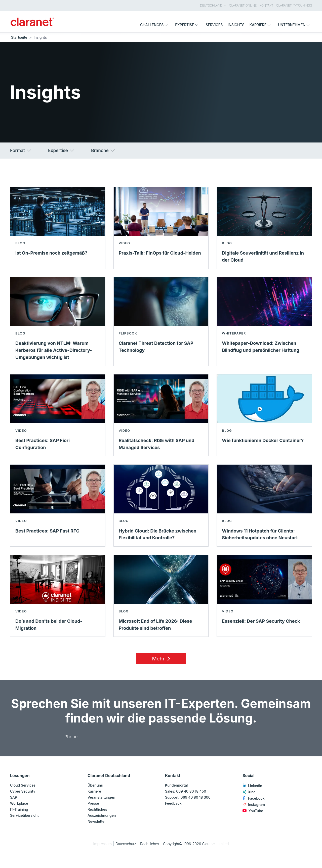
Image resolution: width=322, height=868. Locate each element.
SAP (14, 797)
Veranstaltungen (101, 797)
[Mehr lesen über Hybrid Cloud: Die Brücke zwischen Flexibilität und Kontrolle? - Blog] (161, 505)
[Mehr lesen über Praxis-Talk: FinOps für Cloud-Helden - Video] (161, 228)
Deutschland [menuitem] (213, 5)
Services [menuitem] (214, 25)
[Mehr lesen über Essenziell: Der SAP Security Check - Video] (264, 596)
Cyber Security (23, 791)
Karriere (94, 791)
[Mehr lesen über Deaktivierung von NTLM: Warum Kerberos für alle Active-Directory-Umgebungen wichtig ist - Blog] (58, 322)
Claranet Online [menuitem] (243, 5)
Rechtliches (97, 809)
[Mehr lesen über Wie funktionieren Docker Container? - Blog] (264, 415)
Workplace (19, 803)
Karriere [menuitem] (261, 25)
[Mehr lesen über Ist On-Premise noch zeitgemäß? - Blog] (58, 228)
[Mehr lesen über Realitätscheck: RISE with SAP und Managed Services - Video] (161, 415)
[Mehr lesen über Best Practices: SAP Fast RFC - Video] (58, 505)
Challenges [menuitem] (155, 25)
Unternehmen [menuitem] (295, 25)
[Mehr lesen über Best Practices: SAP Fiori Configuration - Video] (58, 415)
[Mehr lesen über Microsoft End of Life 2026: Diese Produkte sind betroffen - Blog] (161, 596)
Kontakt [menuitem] (266, 5)
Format (21, 151)
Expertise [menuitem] (188, 25)
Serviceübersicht (24, 815)
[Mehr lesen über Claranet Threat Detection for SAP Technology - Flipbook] (161, 322)
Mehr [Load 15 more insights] (162, 659)
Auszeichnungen (102, 815)
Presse (93, 803)
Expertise (62, 151)
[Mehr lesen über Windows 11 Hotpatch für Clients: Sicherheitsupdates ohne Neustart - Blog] (264, 505)
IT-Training (19, 809)
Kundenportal (176, 785)
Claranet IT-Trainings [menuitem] (294, 5)
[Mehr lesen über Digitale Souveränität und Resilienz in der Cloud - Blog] (264, 228)
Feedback (173, 803)
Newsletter (97, 821)
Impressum (102, 844)
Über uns (95, 785)
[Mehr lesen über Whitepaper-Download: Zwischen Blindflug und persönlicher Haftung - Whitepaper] (264, 322)
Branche (103, 151)
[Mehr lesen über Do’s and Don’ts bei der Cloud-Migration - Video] (58, 596)
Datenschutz (126, 844)
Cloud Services (23, 785)
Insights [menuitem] (236, 25)
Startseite (19, 37)
